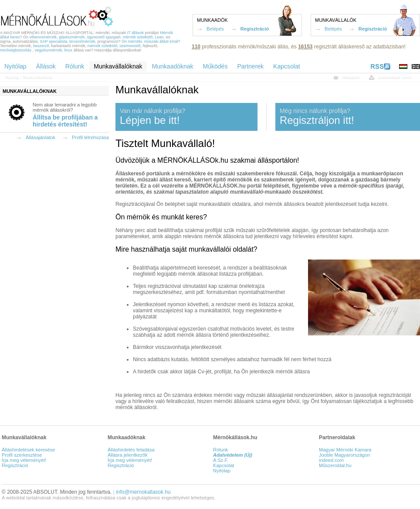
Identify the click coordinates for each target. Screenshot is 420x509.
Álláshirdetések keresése (28, 450)
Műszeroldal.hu (335, 465)
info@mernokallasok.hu (143, 492)
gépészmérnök (72, 37)
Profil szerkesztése (22, 455)
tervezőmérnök (82, 41)
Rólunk (220, 450)
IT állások (135, 33)
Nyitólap (12, 78)
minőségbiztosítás (16, 50)
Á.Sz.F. (221, 460)
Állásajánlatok (41, 137)
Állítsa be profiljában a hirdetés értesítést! (65, 121)
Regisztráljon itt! (317, 120)
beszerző (41, 46)
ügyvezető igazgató (104, 37)
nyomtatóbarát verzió (395, 78)
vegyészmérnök (49, 50)
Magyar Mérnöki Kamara (345, 450)
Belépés (215, 29)
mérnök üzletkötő (138, 37)
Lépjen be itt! (150, 120)
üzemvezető (130, 46)
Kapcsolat (224, 465)
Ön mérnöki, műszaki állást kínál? (151, 41)
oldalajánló (351, 78)
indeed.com (331, 460)
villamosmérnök (43, 37)
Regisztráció (255, 29)
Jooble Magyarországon (344, 455)
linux (69, 50)
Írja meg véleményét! (24, 460)
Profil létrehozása (90, 137)
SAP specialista (54, 41)
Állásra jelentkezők (128, 455)
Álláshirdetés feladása (131, 450)
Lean (159, 37)
